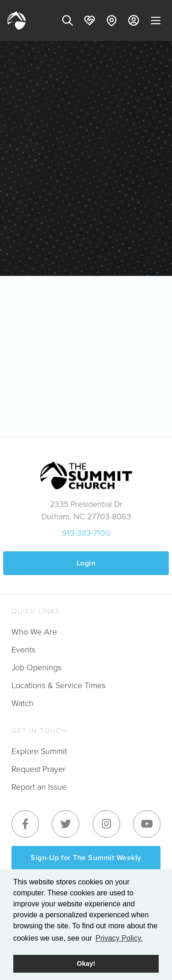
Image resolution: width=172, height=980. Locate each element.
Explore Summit (39, 751)
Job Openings (36, 667)
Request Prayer (39, 769)
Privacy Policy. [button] (119, 938)
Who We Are (34, 631)
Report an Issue (39, 786)
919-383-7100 (86, 533)
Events (23, 649)
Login (86, 563)
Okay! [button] (86, 964)
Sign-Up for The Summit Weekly (86, 858)
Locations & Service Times (58, 685)
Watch (22, 703)
